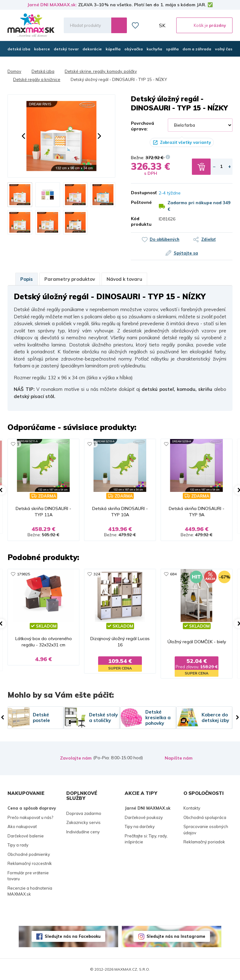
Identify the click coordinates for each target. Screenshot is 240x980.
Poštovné (140, 202)
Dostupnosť (140, 193)
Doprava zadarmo (84, 813)
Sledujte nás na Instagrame (176, 936)
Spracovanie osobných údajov (206, 830)
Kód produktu (140, 221)
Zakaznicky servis (83, 822)
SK (162, 25)
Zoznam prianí (135, 25)
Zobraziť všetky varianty (185, 142)
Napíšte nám (179, 758)
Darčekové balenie (26, 836)
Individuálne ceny (83, 832)
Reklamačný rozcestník (30, 863)
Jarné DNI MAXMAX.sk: (52, 5)
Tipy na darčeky (140, 826)
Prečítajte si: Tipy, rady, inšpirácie (146, 839)
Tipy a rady (18, 845)
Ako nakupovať (22, 826)
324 (97, 574)
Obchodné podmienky (29, 854)
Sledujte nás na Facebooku (73, 936)
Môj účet (149, 25)
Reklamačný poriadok (204, 842)
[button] (23, 136)
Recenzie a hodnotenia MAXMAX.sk (30, 891)
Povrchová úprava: (142, 126)
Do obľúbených (165, 239)
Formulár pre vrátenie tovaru (28, 876)
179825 (23, 574)
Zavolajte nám (76, 758)
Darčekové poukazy (144, 817)
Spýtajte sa (186, 253)
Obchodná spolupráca (205, 817)
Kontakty (192, 808)
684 (173, 574)
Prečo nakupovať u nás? (30, 817)
